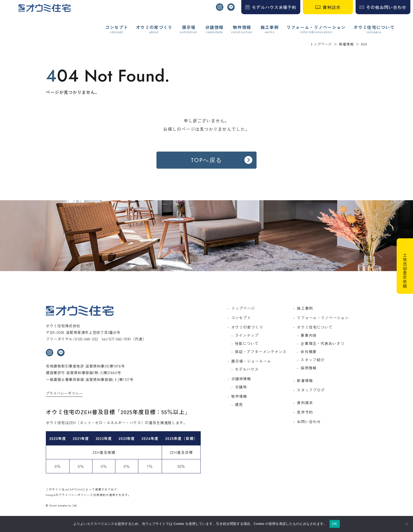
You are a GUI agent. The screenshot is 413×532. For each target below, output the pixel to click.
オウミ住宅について (374, 27)
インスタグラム (220, 7)
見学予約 (305, 412)
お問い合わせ (309, 421)
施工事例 (270, 27)
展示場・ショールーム (251, 361)
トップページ (243, 308)
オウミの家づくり (154, 27)
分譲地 (241, 387)
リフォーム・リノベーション (316, 27)
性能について (247, 343)
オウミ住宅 (45, 8)
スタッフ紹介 (313, 360)
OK (335, 524)
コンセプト (117, 27)
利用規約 (100, 495)
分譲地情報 (241, 379)
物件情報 (239, 396)
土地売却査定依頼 (405, 271)
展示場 (189, 27)
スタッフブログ (311, 390)
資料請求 (332, 7)
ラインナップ (247, 335)
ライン (231, 7)
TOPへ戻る (206, 160)
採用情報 (308, 368)
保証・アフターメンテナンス (261, 352)
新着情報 (305, 380)
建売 (239, 404)
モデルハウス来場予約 (274, 7)
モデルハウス (247, 369)
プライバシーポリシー (64, 393)
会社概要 (308, 352)
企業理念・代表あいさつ (322, 343)
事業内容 (308, 335)
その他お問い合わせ (386, 7)
